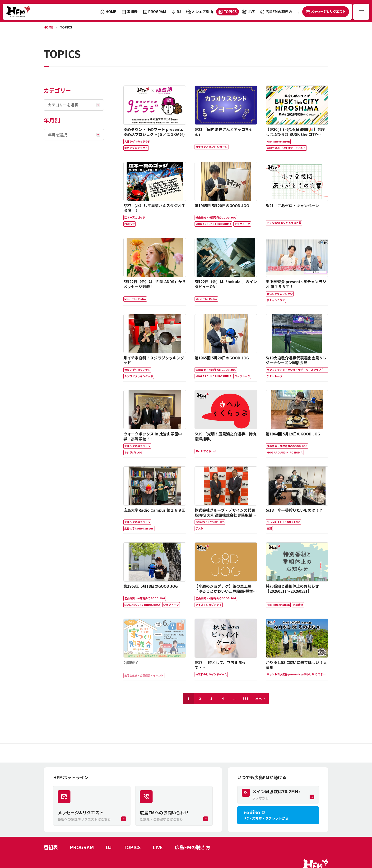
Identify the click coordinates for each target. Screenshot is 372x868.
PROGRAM (82, 847)
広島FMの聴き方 (192, 847)
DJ (109, 847)
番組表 (51, 847)
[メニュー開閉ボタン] (361, 12)
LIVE (158, 847)
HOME (48, 27)
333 (246, 699)
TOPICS (66, 27)
